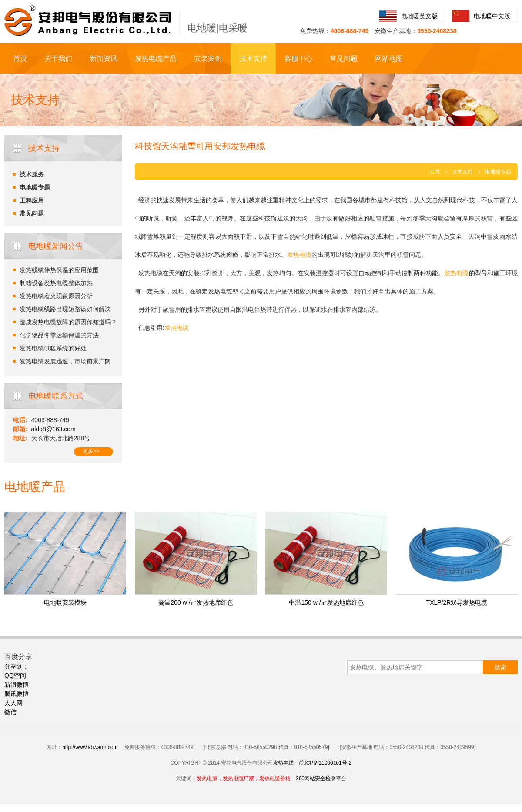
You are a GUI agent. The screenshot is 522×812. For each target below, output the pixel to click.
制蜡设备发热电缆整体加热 (56, 283)
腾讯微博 (17, 694)
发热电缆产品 (156, 58)
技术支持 (253, 58)
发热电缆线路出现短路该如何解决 (65, 309)
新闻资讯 (104, 58)
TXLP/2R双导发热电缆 (457, 602)
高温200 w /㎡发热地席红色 (196, 602)
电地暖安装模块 (65, 602)
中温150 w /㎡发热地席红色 (326, 602)
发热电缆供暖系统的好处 (53, 348)
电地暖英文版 (419, 16)
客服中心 (298, 58)
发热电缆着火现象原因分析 (56, 296)
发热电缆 (284, 763)
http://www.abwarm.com (90, 747)
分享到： (17, 666)
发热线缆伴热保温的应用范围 (59, 270)
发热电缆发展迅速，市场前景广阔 (65, 361)
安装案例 (208, 58)
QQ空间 (15, 676)
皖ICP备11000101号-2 (325, 763)
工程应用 (32, 200)
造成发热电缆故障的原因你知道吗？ (68, 322)
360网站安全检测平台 (321, 779)
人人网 (13, 703)
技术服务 (32, 174)
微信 (10, 712)
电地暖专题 (35, 187)
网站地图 (389, 58)
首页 (20, 58)
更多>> (91, 451)
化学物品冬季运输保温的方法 (59, 335)
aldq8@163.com (54, 429)
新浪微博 (17, 685)
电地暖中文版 (492, 16)
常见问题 (344, 58)
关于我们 (58, 58)
